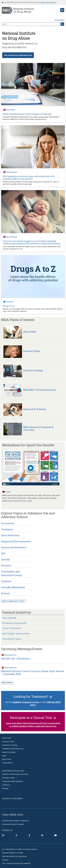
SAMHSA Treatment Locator (26, 702)
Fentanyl (6, 565)
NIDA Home (7, 738)
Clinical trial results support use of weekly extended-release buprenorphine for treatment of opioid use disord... (32, 242)
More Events (7, 683)
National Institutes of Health (13, 853)
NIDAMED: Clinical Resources (13, 749)
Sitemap (5, 788)
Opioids (5, 559)
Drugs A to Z (9, 306)
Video (8, 492)
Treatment (7, 529)
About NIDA (7, 759)
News (4, 756)
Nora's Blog (11, 110)
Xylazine (6, 581)
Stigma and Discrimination (16, 541)
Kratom (5, 593)
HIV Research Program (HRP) (14, 623)
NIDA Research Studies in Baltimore (15, 821)
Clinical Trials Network (12, 628)
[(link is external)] (16, 835)
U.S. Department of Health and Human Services (20, 849)
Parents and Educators (14, 547)
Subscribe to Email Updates (12, 798)
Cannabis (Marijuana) (13, 587)
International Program (12, 639)
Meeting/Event (11, 655)
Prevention (8, 523)
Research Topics (8, 742)
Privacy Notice (7, 763)
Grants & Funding (9, 752)
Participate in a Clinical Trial (33, 718)
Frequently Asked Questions (13, 781)
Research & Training (10, 745)
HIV (3, 553)
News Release (12, 172)
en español (59, 20)
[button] (62, 10)
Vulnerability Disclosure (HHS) (13, 771)
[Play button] (31, 468)
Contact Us (6, 785)
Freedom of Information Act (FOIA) (15, 774)
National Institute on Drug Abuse (14, 856)
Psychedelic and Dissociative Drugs (11, 573)
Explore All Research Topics (13, 601)
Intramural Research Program (13, 824)
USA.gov (5, 860)
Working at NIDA (8, 778)
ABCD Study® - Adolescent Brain (16, 634)
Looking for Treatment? (33, 696)
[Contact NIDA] (3, 835)
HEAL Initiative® (9, 618)
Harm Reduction (10, 535)
